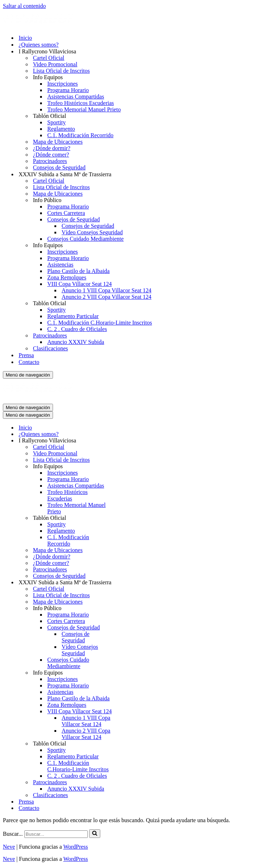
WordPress (76, 847)
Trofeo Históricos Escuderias (81, 103)
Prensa (26, 355)
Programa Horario (68, 90)
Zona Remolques (67, 277)
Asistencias (60, 265)
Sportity (57, 122)
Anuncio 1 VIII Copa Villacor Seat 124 (107, 290)
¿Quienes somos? (39, 45)
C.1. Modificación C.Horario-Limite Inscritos (100, 323)
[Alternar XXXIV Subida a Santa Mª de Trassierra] (128, 583)
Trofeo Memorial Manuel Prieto (84, 109)
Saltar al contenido (24, 6)
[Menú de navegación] (28, 375)
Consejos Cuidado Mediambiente (85, 239)
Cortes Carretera (66, 213)
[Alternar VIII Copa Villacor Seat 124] (128, 712)
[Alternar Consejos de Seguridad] (128, 628)
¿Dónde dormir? (52, 148)
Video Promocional (55, 64)
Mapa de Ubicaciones (58, 142)
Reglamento (61, 129)
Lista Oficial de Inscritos (61, 71)
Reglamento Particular (73, 316)
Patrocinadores (50, 161)
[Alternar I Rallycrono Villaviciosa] (128, 441)
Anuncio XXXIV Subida (76, 342)
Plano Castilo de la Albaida (78, 271)
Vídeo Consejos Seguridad (92, 232)
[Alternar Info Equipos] (128, 467)
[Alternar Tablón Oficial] (128, 518)
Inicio (25, 38)
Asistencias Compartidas (76, 97)
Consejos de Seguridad (59, 167)
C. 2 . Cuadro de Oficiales (77, 329)
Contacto (29, 362)
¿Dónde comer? (51, 155)
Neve (9, 847)
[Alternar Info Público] (128, 608)
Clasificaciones (50, 348)
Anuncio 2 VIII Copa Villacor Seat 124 (107, 297)
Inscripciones (62, 84)
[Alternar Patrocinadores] (128, 783)
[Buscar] (56, 834)
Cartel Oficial (49, 58)
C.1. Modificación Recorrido (80, 135)
